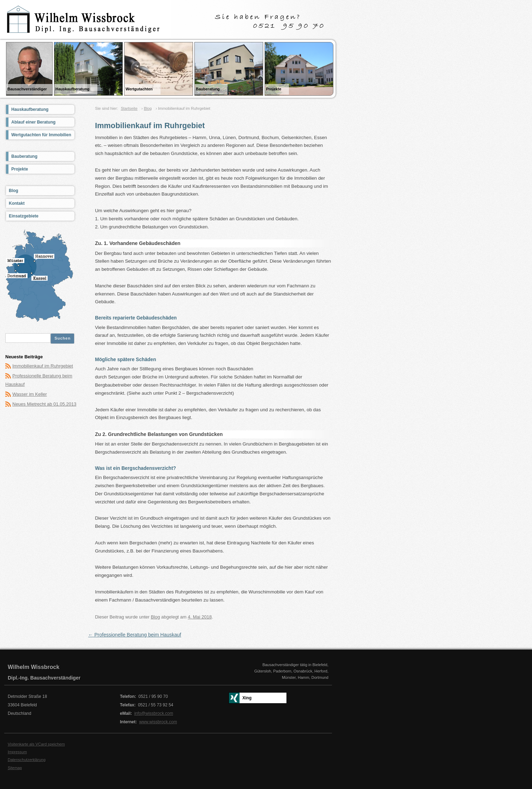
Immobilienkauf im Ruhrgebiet (43, 366)
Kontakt (17, 203)
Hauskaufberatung (30, 109)
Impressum (17, 752)
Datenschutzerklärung (27, 760)
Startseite (129, 108)
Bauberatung (24, 156)
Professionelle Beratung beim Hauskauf (135, 635)
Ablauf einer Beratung (33, 122)
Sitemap (15, 768)
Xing (247, 698)
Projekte (20, 169)
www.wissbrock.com (158, 722)
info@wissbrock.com (154, 713)
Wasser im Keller (30, 394)
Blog (148, 108)
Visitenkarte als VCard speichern (36, 744)
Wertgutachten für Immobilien (41, 135)
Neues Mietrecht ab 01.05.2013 (44, 404)
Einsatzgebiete (24, 216)
